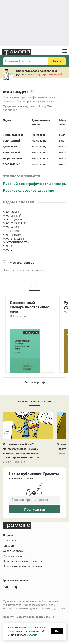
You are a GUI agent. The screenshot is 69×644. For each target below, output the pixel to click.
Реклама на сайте (14, 556)
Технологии (22, 462)
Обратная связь (13, 551)
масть (8, 250)
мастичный (12, 216)
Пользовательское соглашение (22, 566)
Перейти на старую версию (29, 617)
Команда (9, 546)
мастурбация (13, 239)
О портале (9, 541)
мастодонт (12, 227)
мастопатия (13, 235)
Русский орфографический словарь (34, 184)
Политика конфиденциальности (23, 561)
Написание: (9, 101)
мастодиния (13, 219)
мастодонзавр (14, 223)
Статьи (7, 462)
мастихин (11, 212)
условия (32, 635)
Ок (57, 631)
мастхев (10, 246)
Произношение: (11, 97)
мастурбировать (16, 242)
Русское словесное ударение (29, 190)
